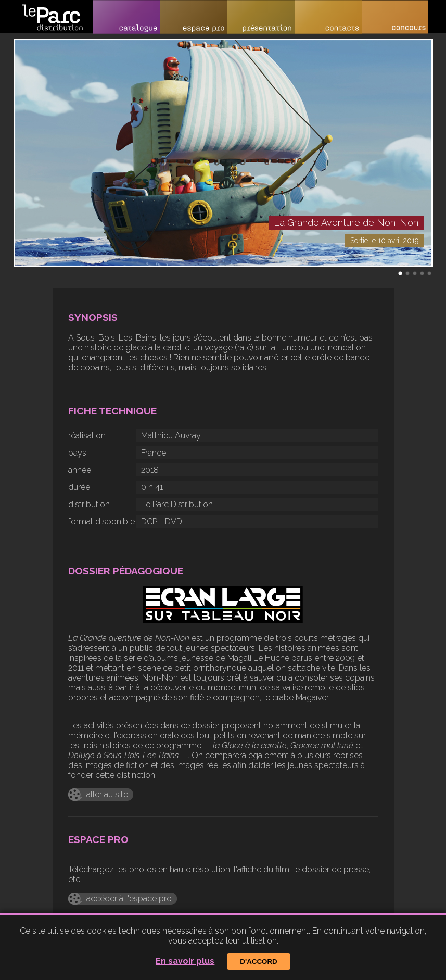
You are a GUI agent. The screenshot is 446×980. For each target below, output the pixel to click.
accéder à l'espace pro (129, 899)
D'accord (258, 962)
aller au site (107, 794)
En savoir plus (185, 961)
